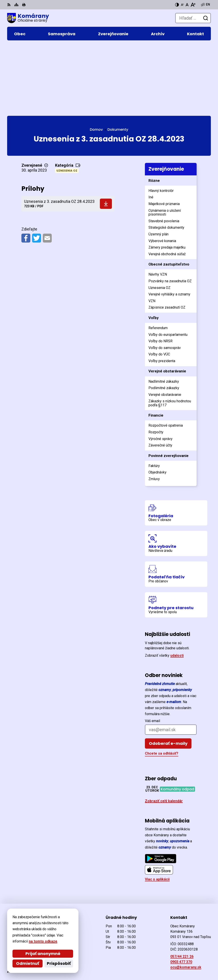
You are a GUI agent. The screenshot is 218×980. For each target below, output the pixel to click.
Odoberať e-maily (168, 675)
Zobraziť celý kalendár (164, 732)
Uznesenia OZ (67, 102)
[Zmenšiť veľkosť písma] (182, 5)
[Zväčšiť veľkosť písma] (193, 5)
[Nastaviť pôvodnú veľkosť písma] (187, 5)
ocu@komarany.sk (186, 899)
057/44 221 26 (182, 888)
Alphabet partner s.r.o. (68, 956)
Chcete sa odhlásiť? (162, 685)
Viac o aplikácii (157, 811)
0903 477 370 (181, 894)
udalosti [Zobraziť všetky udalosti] (177, 587)
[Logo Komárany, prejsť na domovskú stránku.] (28, 18)
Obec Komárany (60, 962)
